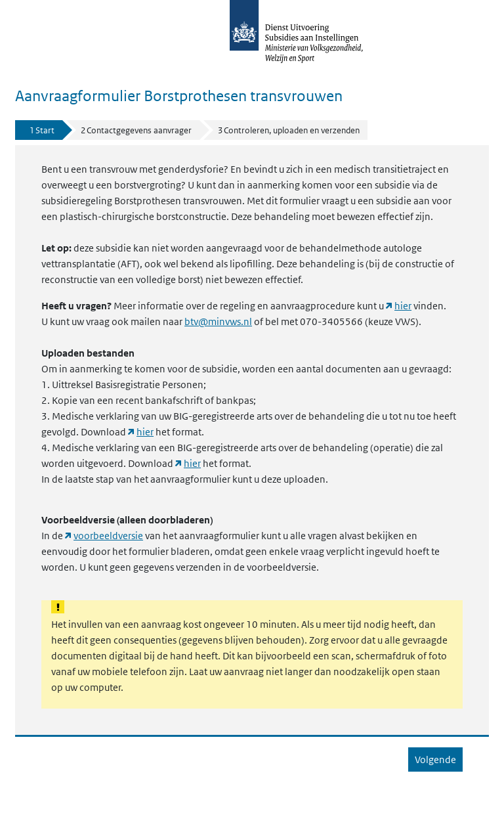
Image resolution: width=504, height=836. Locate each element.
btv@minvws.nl (218, 322)
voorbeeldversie (108, 536)
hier (403, 306)
